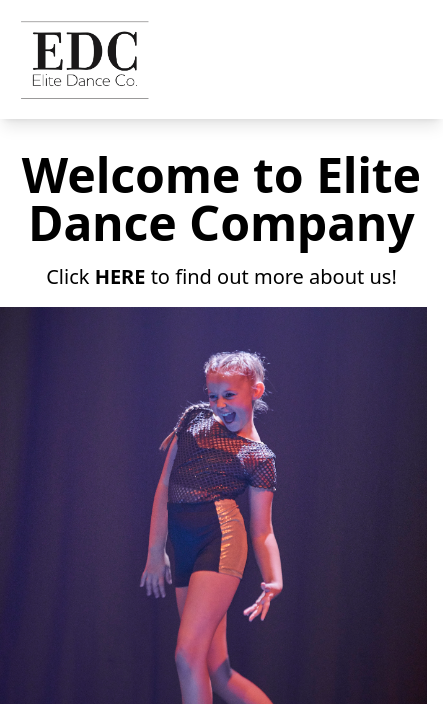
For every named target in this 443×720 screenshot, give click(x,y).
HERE (120, 276)
